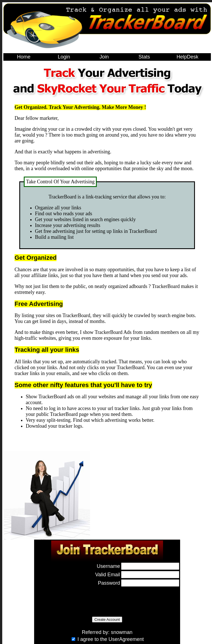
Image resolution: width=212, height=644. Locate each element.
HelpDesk (187, 57)
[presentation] (77, 599)
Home (24, 57)
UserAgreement (126, 639)
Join (104, 57)
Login (64, 57)
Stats (144, 57)
